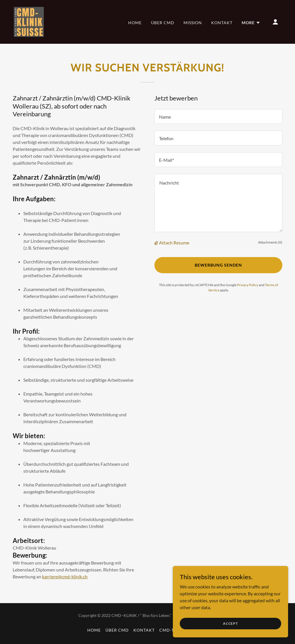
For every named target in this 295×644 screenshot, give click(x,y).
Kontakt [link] (222, 23)
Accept (230, 623)
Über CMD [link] (163, 23)
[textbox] (218, 116)
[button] (251, 23)
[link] (29, 21)
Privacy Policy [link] (248, 285)
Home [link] (135, 23)
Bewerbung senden (218, 265)
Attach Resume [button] (174, 243)
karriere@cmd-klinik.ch (65, 576)
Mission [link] (193, 23)
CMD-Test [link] (170, 630)
